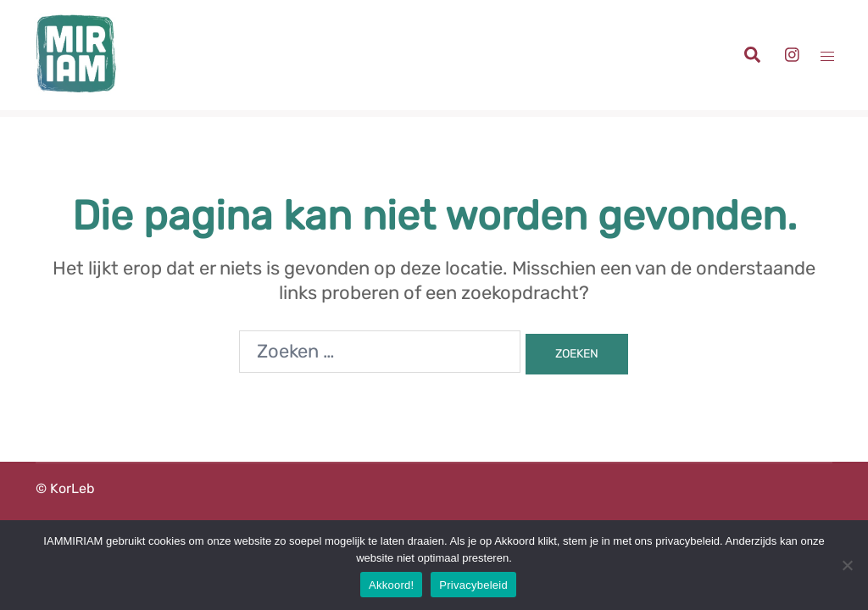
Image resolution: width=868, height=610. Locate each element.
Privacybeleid (473, 585)
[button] (751, 55)
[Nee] (847, 565)
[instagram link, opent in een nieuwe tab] (790, 53)
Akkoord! (391, 585)
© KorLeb (65, 488)
